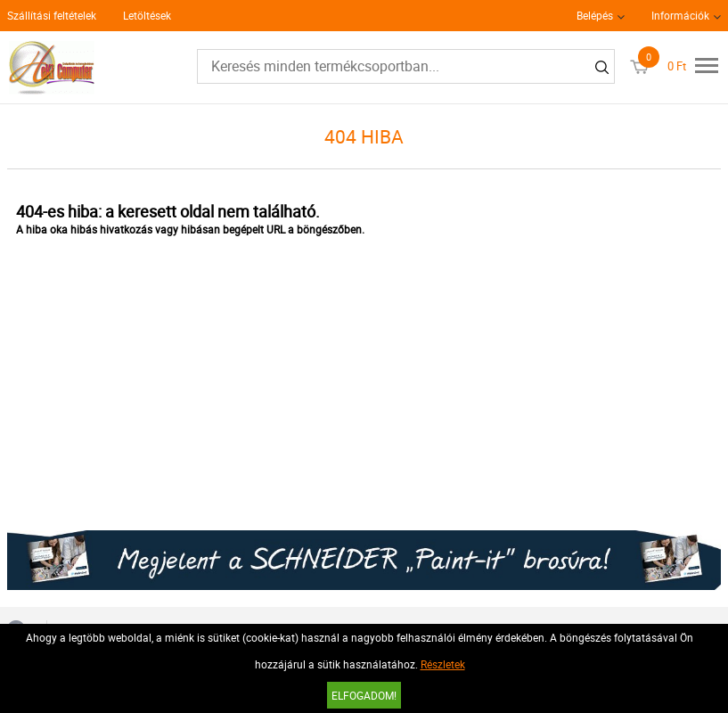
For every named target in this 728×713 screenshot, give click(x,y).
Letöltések (147, 15)
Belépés (595, 15)
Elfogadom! (364, 695)
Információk (680, 15)
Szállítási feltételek (52, 15)
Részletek (443, 664)
